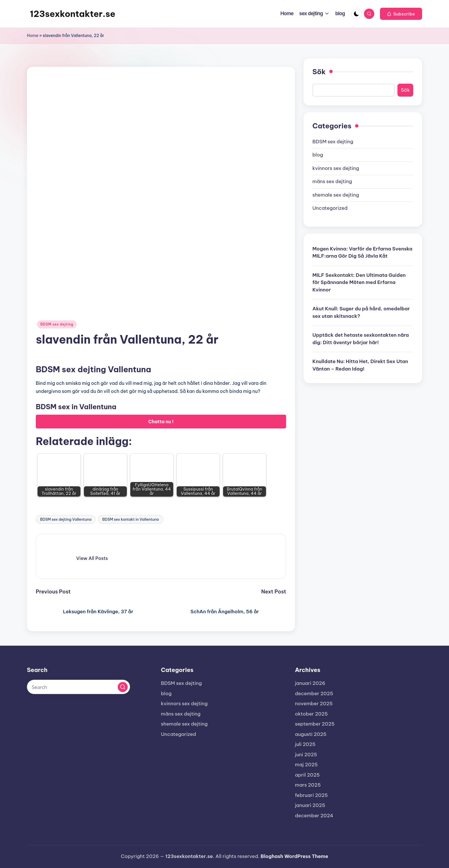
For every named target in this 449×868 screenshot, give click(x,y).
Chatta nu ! (161, 422)
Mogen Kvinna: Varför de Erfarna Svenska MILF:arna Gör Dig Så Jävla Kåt (362, 252)
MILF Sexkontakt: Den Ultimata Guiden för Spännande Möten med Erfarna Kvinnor (359, 282)
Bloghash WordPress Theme (294, 856)
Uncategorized (330, 208)
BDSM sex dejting (57, 324)
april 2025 (307, 775)
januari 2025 (310, 805)
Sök (319, 72)
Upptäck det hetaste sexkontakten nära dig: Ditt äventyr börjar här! (361, 339)
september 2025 (315, 724)
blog (318, 155)
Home (33, 36)
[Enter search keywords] (78, 687)
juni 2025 (306, 755)
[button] (401, 14)
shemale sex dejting (336, 195)
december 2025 (314, 693)
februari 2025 (311, 795)
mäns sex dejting (332, 181)
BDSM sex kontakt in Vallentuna (130, 519)
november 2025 (314, 704)
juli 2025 (305, 744)
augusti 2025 (311, 734)
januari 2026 (310, 683)
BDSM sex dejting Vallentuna (66, 519)
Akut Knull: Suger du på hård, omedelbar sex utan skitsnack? (361, 312)
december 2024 (314, 816)
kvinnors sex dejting (336, 168)
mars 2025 (308, 785)
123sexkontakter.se (73, 14)
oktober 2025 (311, 714)
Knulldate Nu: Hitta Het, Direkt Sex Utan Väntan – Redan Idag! (360, 365)
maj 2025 (306, 765)
